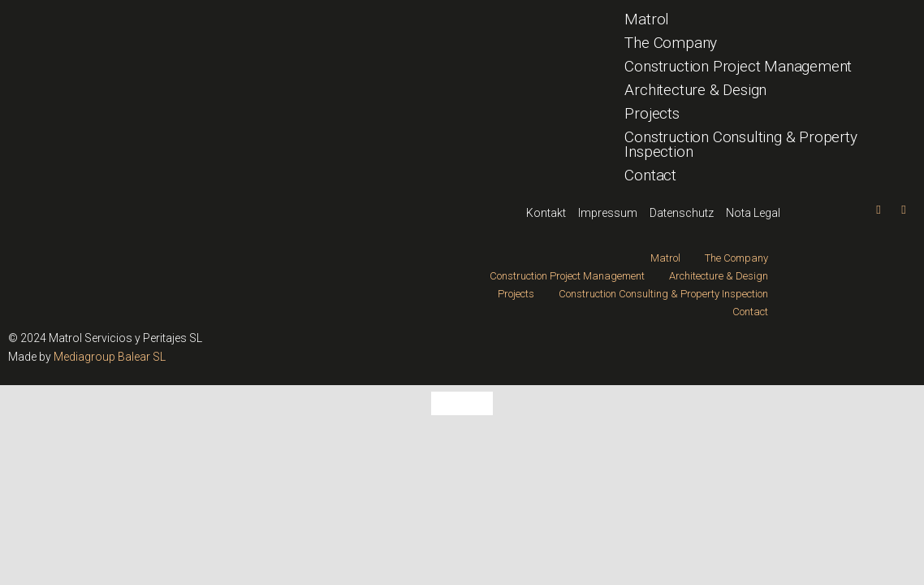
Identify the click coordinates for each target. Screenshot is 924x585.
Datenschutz (682, 213)
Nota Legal (753, 213)
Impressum (608, 213)
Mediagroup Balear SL (110, 357)
